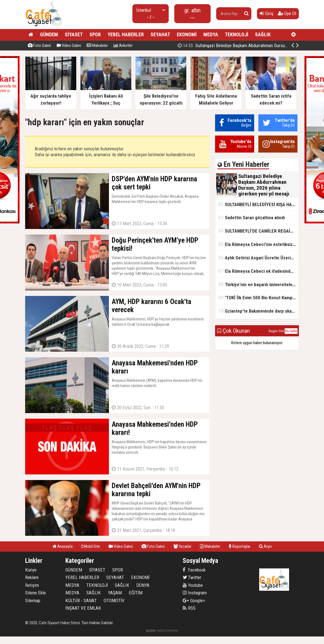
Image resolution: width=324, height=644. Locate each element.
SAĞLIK (263, 34)
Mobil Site (91, 546)
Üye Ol (287, 13)
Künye (31, 570)
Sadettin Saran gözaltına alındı (252, 217)
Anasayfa (63, 546)
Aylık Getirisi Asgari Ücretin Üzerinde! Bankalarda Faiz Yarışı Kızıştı (258, 258)
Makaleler (97, 45)
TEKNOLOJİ (237, 34)
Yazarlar (182, 546)
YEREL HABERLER (126, 34)
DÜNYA (143, 585)
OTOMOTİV (114, 600)
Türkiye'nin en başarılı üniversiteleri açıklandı (258, 284)
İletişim (32, 585)
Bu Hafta (291, 331)
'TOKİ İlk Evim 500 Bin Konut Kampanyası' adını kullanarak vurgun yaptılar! (258, 297)
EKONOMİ (187, 34)
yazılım (151, 630)
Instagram (195, 593)
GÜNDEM (49, 34)
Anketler (123, 45)
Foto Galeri (40, 45)
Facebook (194, 570)
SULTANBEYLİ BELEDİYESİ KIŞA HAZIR (258, 204)
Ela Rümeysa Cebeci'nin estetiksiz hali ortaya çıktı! (258, 244)
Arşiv (265, 546)
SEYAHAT (160, 34)
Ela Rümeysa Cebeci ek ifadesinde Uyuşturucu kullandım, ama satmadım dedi (258, 271)
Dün (281, 331)
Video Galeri (69, 45)
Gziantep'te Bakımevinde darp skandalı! (258, 311)
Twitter (192, 577)
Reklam (32, 577)
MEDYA (211, 34)
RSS (189, 608)
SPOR (95, 34)
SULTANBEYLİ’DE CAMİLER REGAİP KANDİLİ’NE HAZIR (258, 231)
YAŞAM (115, 593)
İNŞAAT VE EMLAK (83, 608)
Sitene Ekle (35, 593)
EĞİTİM (136, 593)
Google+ (194, 600)
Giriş (267, 13)
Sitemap (33, 600)
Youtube (193, 585)
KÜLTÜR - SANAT (81, 600)
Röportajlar (240, 546)
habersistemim (168, 630)
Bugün (273, 331)
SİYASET (74, 34)
